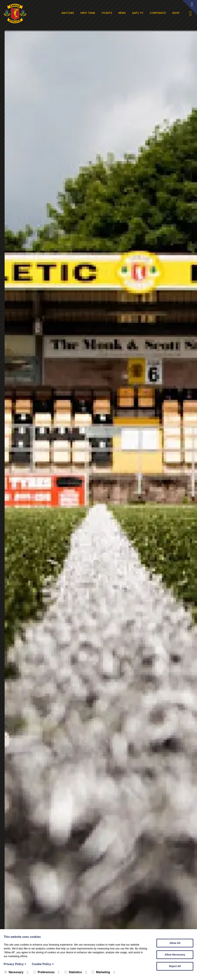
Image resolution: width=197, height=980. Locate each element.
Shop (177, 13)
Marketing (101, 972)
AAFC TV (138, 13)
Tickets (107, 13)
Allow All (175, 943)
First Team (88, 13)
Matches (69, 13)
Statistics (73, 972)
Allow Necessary (175, 955)
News (123, 13)
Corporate (159, 13)
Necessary (14, 972)
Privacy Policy (15, 964)
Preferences (44, 972)
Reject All (175, 966)
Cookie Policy (43, 964)
